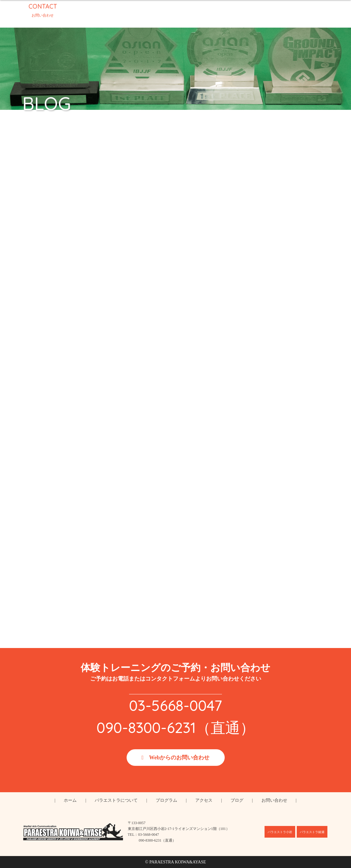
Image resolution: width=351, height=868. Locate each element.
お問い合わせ (274, 800)
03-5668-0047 (175, 705)
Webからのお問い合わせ (179, 758)
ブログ (237, 800)
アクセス (204, 800)
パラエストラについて (116, 800)
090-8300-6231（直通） (176, 727)
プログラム (166, 800)
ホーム (70, 800)
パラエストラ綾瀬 (312, 832)
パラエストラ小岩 (280, 832)
